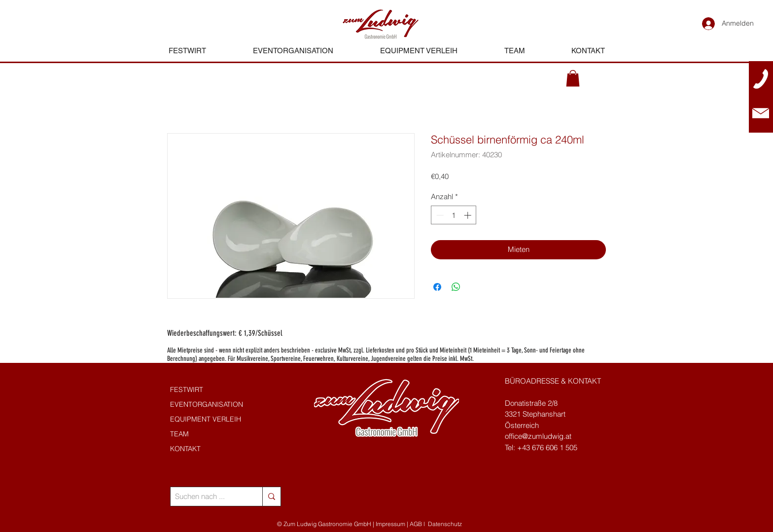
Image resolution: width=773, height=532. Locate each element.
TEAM (179, 434)
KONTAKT (185, 449)
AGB (416, 524)
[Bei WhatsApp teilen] (456, 287)
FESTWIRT (187, 390)
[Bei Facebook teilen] (437, 287)
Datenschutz (445, 524)
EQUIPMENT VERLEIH (206, 419)
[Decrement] (439, 215)
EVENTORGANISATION (207, 404)
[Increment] (469, 215)
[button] (573, 78)
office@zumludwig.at (538, 436)
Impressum (390, 524)
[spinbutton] (454, 215)
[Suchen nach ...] (208, 497)
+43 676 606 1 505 (547, 447)
